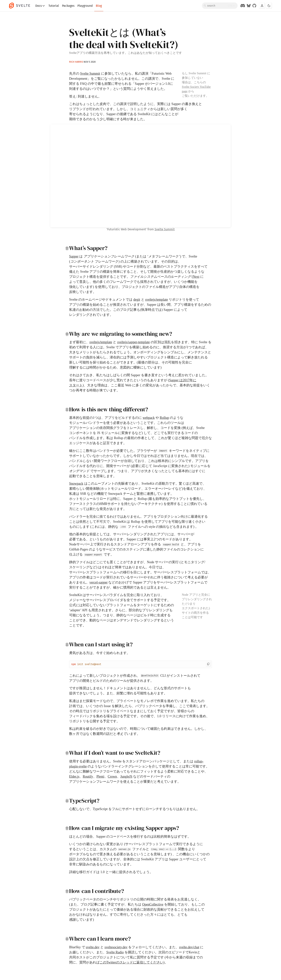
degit (137, 300)
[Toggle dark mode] (269, 6)
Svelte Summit (90, 74)
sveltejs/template (157, 300)
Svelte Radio (115, 952)
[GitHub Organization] (254, 6)
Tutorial (54, 6)
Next (196, 277)
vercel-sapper (99, 582)
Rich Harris (76, 62)
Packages (68, 6)
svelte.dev (93, 947)
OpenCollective (153, 904)
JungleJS (126, 776)
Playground (85, 6)
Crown (112, 776)
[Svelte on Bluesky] (249, 6)
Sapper (74, 256)
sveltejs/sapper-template (134, 342)
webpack (149, 418)
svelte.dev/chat (189, 947)
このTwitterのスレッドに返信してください (131, 962)
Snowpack (76, 484)
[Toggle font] (262, 6)
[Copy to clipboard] (208, 664)
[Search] (220, 6)
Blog (99, 6)
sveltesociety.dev (116, 947)
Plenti (100, 776)
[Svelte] (21, 6)
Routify (88, 776)
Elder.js (74, 776)
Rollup (164, 418)
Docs (40, 6)
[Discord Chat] (243, 6)
